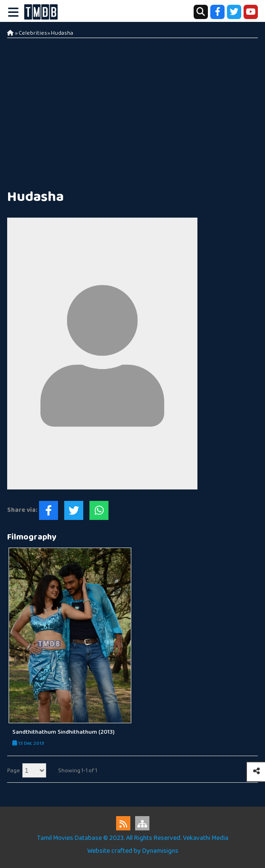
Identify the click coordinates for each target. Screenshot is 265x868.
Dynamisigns (160, 851)
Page (14, 771)
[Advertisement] (132, 110)
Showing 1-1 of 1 (78, 771)
